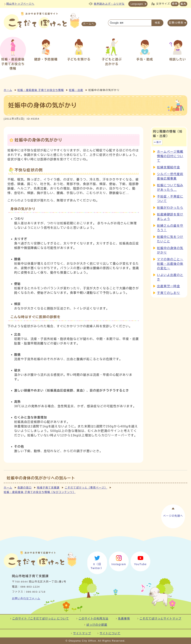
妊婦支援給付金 (169, 167)
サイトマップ (82, 633)
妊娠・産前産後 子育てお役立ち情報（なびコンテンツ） (40, 492)
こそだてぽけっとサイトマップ (160, 619)
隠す (159, 142)
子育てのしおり (169, 293)
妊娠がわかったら (170, 208)
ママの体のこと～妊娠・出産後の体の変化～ (170, 264)
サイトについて (110, 633)
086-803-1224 (30, 587)
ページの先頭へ (173, 516)
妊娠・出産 (76, 90)
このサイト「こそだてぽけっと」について (41, 619)
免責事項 (124, 619)
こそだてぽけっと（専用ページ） (86, 488)
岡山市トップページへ (20, 4)
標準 (175, 4)
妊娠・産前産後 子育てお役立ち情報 (41, 90)
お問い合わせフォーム (26, 598)
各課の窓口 (25, 488)
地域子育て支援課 (48, 488)
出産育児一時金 (169, 286)
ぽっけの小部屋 (97, 625)
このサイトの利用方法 (93, 619)
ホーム (8, 90)
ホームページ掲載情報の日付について (170, 156)
